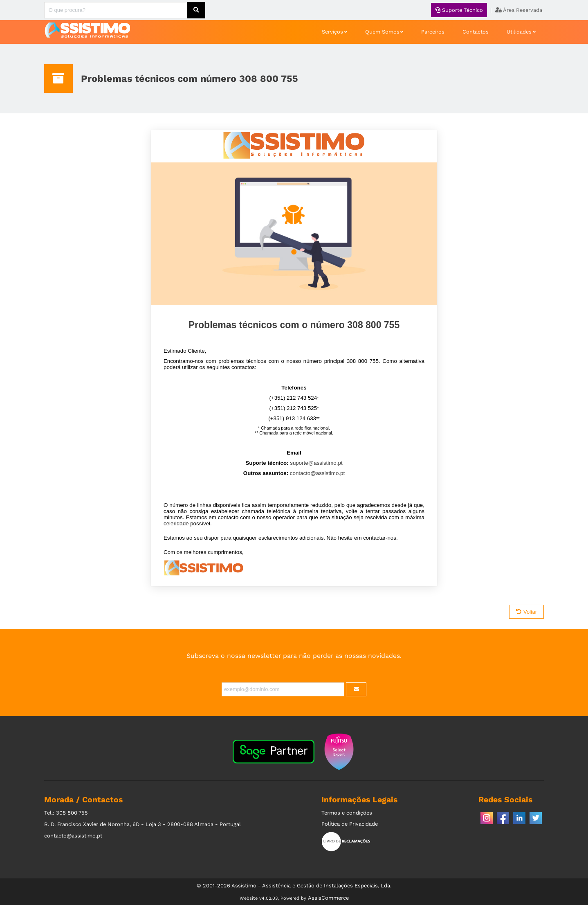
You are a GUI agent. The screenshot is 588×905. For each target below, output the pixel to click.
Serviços (332, 32)
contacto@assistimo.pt (317, 473)
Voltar (526, 612)
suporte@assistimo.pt (316, 463)
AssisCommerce (328, 898)
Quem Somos (382, 32)
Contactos (476, 32)
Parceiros (433, 32)
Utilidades (519, 32)
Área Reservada (519, 10)
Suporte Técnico (459, 10)
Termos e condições (347, 813)
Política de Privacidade (350, 824)
